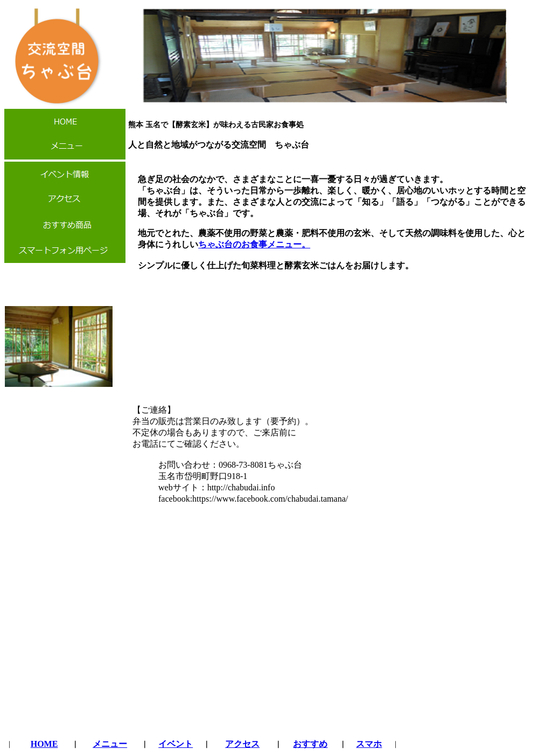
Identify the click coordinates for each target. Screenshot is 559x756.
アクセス (242, 744)
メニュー (110, 744)
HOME (44, 744)
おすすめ (310, 744)
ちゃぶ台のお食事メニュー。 (254, 244)
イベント (176, 744)
